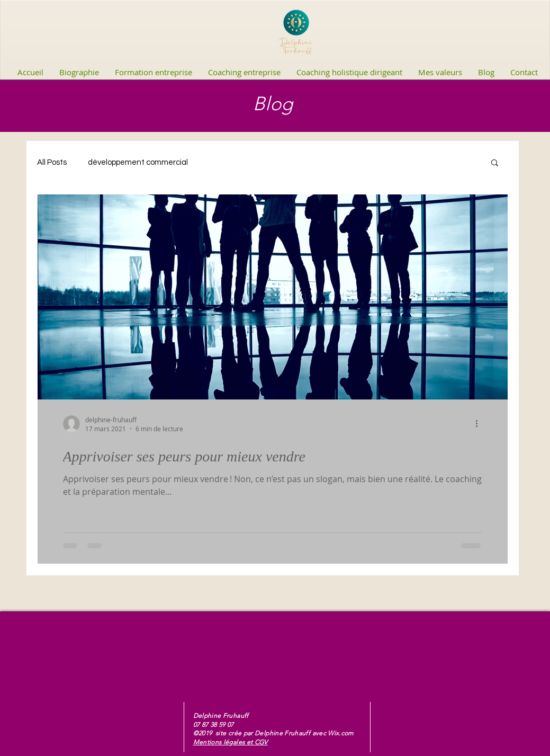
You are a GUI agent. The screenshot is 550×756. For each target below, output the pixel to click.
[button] (495, 163)
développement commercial (138, 162)
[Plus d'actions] (481, 424)
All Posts (52, 162)
